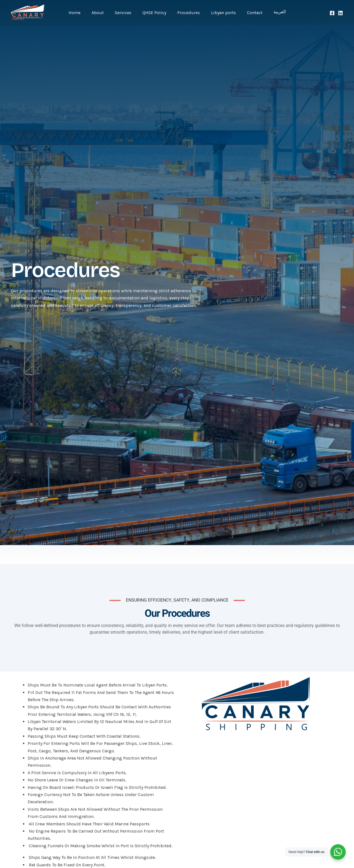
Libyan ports (220, 13)
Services (126, 13)
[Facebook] (332, 13)
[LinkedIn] (340, 13)
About (103, 13)
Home (82, 13)
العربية (272, 13)
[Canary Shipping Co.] (28, 12)
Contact (249, 13)
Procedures (188, 13)
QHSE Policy (155, 13)
